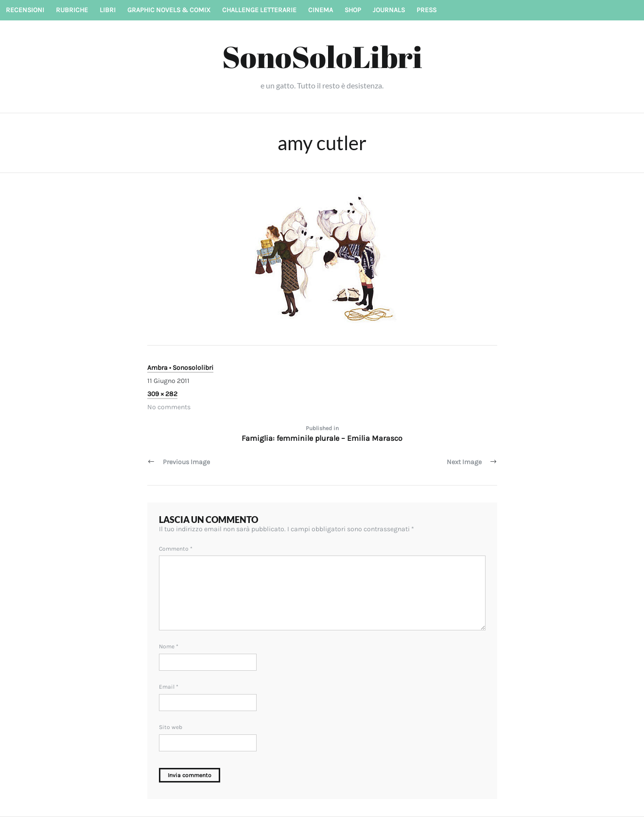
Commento (176, 549)
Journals (389, 10)
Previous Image (186, 462)
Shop (353, 10)
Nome (169, 646)
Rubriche (72, 10)
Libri (108, 10)
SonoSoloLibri (322, 56)
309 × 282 (162, 394)
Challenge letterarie (259, 10)
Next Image (464, 462)
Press (426, 10)
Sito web (171, 727)
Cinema (321, 10)
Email (169, 687)
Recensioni (25, 10)
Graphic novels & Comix (169, 10)
